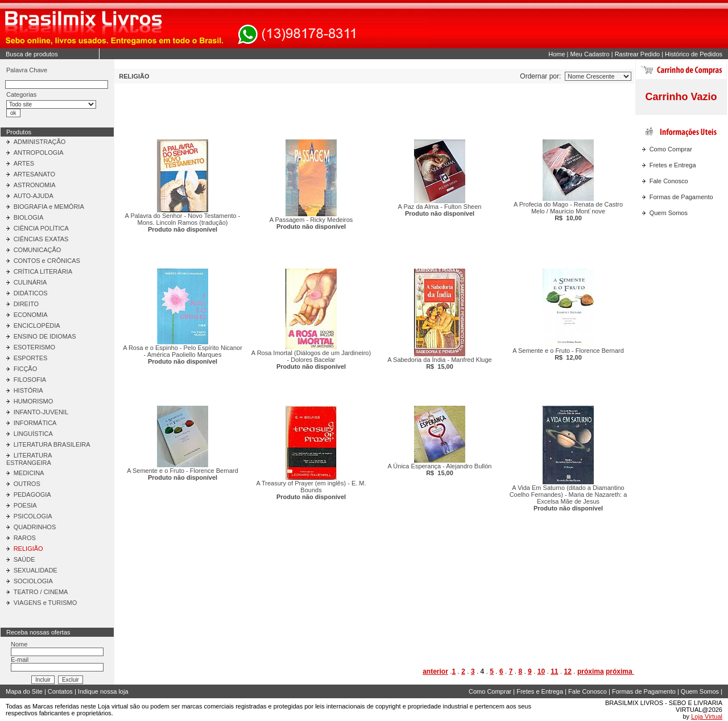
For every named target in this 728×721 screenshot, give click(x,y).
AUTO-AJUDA (34, 196)
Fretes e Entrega (673, 165)
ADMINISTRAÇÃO (40, 142)
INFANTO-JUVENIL (41, 412)
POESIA (25, 505)
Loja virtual (113, 706)
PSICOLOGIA (33, 516)
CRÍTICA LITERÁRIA (43, 271)
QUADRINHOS (35, 527)
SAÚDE (24, 559)
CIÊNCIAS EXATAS (41, 239)
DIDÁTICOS (31, 293)
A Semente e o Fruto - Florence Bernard (568, 354)
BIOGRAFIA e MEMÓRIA (49, 207)
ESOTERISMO (34, 347)
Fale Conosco (669, 181)
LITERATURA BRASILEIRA (52, 444)
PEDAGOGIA (32, 495)
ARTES (24, 163)
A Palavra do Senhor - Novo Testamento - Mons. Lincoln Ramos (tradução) (183, 223)
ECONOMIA (31, 315)
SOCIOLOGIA (33, 581)
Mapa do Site (24, 691)
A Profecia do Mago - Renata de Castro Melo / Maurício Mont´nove (568, 211)
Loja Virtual (707, 716)
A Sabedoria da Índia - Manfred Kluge (439, 363)
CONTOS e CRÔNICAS (47, 261)
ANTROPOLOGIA (39, 153)
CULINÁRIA (30, 282)
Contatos (60, 691)
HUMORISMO (34, 401)
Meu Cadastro (590, 54)
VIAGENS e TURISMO (45, 603)
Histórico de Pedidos (694, 54)
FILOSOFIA (30, 380)
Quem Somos (669, 213)
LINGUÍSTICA (33, 434)
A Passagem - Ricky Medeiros (311, 223)
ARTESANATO (34, 174)
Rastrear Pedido (638, 54)
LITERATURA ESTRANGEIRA (29, 459)
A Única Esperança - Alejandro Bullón (440, 469)
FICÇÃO (26, 369)
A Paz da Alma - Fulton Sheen (440, 210)
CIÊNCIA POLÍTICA (41, 228)
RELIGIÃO (28, 549)
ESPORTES (31, 358)
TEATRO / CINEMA (41, 592)
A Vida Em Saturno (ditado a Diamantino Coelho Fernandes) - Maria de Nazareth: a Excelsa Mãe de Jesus (568, 498)
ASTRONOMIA (35, 185)
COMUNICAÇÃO (38, 250)
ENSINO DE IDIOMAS (45, 336)
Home (557, 54)
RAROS (25, 538)
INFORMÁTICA (35, 423)
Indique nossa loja (103, 691)
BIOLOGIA (29, 217)
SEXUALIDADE (36, 570)
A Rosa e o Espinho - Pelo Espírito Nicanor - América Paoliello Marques (183, 355)
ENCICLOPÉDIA (37, 326)
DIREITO (26, 304)
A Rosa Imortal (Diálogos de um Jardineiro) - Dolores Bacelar (311, 360)
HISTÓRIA (28, 390)
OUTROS (27, 484)
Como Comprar (671, 149)
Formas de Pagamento (681, 197)
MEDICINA (29, 473)
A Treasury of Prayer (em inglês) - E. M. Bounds (311, 490)
